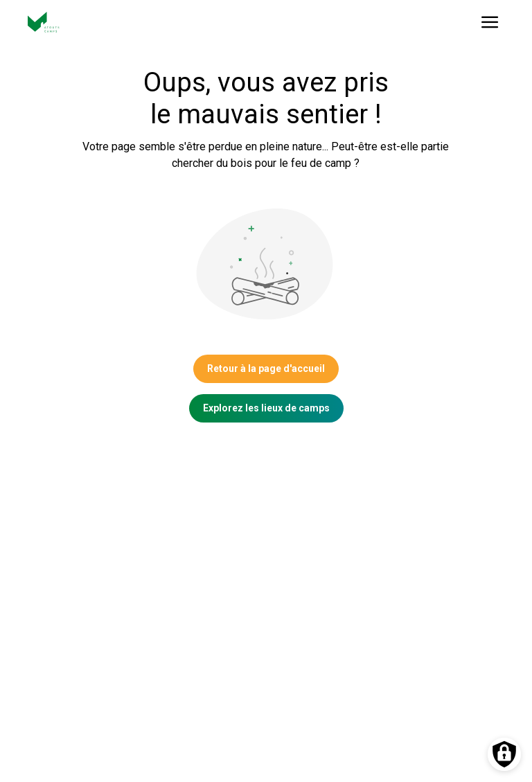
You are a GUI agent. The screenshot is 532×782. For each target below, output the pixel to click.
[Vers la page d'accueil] (44, 22)
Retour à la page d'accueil (266, 368)
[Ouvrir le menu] (490, 22)
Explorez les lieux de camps (266, 408)
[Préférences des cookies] (504, 754)
